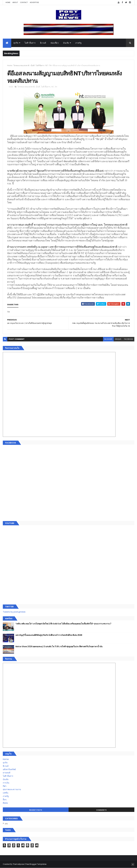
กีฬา (5, 786)
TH (50, 65)
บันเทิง (66, 43)
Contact (24, 2)
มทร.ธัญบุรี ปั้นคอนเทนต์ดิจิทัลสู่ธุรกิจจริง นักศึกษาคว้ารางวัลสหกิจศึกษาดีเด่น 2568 (49, 635)
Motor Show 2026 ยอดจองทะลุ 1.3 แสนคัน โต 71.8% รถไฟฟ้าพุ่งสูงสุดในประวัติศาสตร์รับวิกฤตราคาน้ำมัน (59, 646)
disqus (118, 339)
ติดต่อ (5, 803)
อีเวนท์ (43, 43)
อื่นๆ (5, 800)
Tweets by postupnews (14, 612)
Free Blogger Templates (36, 864)
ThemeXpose (19, 864)
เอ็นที (33, 65)
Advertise (34, 2)
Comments (101, 810)
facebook (128, 339)
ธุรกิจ (16, 43)
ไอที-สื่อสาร (30, 43)
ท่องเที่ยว (55, 43)
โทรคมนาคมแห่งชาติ (21, 65)
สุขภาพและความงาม (12, 789)
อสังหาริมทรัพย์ (9, 769)
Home (8, 2)
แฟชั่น (6, 793)
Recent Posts (36, 810)
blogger (108, 339)
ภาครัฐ (78, 43)
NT (47, 65)
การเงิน (6, 783)
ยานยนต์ (7, 773)
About (15, 2)
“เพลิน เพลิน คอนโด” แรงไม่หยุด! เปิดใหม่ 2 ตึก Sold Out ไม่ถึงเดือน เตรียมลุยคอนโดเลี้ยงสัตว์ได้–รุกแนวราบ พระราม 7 (63, 624)
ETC (6, 824)
